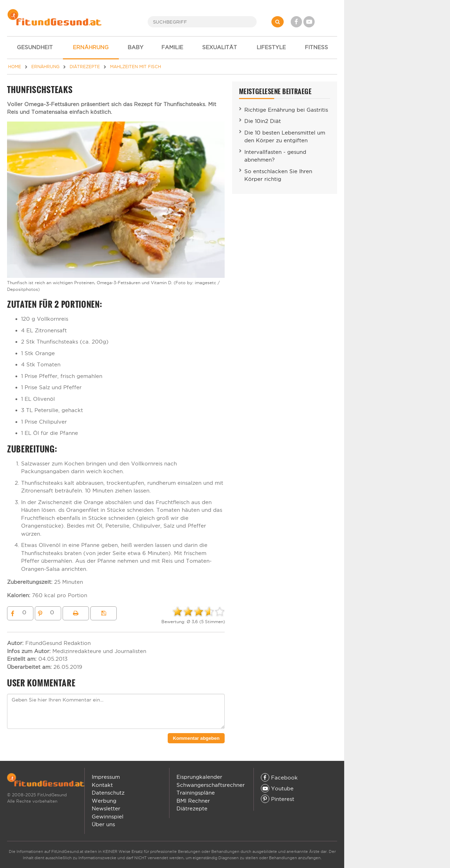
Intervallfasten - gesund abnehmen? (275, 156)
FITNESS (316, 47)
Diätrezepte (192, 808)
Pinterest (278, 799)
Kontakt (102, 785)
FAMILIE (172, 47)
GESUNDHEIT (35, 47)
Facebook (279, 778)
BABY (136, 47)
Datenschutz (108, 793)
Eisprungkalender (199, 777)
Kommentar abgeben (196, 738)
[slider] (199, 612)
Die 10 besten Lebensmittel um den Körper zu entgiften (285, 137)
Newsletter (106, 808)
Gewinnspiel (108, 817)
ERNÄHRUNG (91, 47)
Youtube (277, 788)
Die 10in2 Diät (263, 121)
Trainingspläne (196, 793)
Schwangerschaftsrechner (211, 785)
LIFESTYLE (271, 47)
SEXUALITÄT (220, 47)
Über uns (103, 824)
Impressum (106, 777)
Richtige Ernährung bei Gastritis (286, 110)
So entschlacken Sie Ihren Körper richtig (278, 175)
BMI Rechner (193, 801)
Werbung (104, 801)
